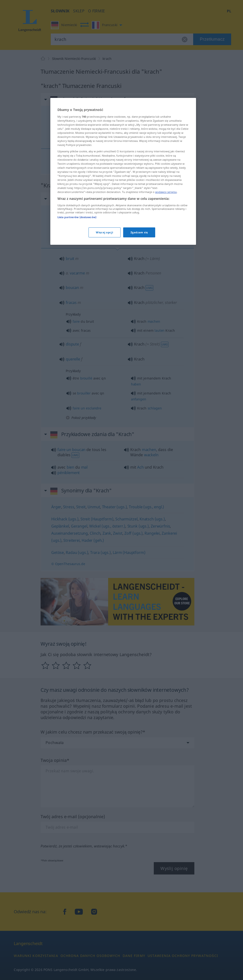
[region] (123, 171)
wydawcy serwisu (166, 192)
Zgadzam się (139, 232)
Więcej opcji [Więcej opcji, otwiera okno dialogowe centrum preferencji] (104, 232)
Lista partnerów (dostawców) (77, 217)
